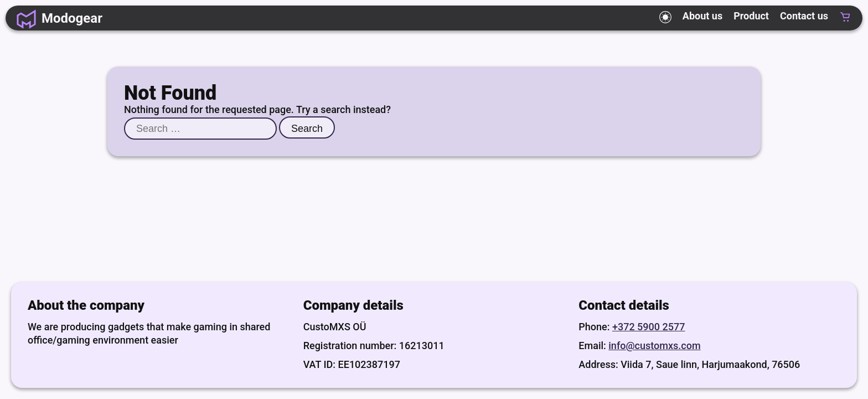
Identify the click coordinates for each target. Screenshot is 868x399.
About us (702, 16)
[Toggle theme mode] (665, 17)
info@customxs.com (654, 346)
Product (751, 16)
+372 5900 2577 (649, 327)
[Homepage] (60, 18)
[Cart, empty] (845, 18)
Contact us (804, 16)
